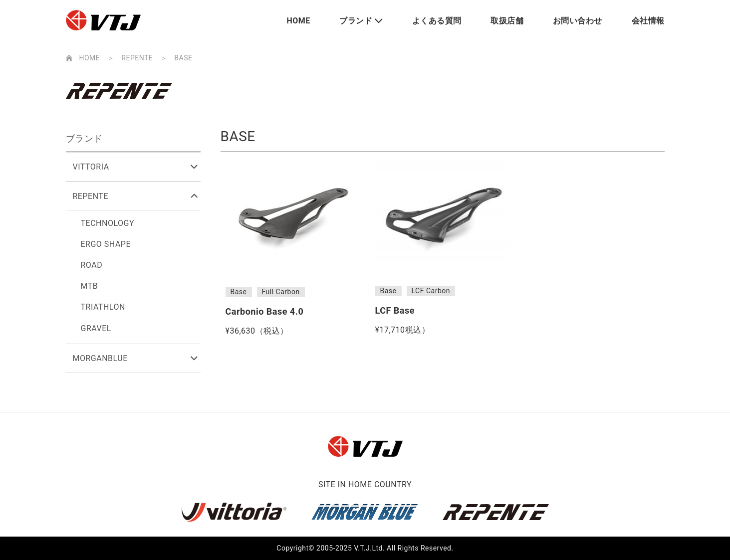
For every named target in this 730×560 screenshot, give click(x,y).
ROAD (92, 265)
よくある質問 (437, 21)
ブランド (356, 21)
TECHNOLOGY (108, 223)
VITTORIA (91, 167)
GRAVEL (96, 328)
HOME (299, 21)
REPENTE (137, 58)
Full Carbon (281, 292)
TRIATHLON (103, 307)
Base (239, 292)
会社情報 (648, 21)
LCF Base (395, 310)
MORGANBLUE (100, 358)
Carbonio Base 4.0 (265, 311)
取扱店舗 (507, 21)
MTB (90, 286)
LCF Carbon (431, 291)
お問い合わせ (578, 21)
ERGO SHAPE (106, 244)
